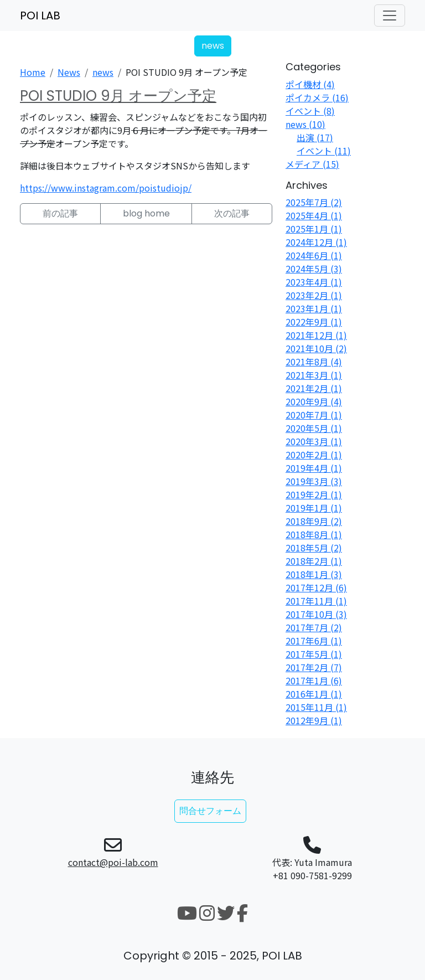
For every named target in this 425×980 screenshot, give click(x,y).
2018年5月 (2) (314, 548)
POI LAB (40, 16)
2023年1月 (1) (314, 308)
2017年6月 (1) (314, 641)
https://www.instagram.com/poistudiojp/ (106, 188)
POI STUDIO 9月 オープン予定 (118, 96)
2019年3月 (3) (314, 481)
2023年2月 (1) (314, 295)
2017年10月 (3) (316, 614)
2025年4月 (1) (314, 215)
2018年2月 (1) (314, 561)
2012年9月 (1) (314, 720)
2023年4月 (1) (314, 282)
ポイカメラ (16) (317, 97)
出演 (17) (315, 137)
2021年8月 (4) (314, 362)
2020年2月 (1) (314, 455)
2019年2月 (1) (314, 494)
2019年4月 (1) (314, 468)
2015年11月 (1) (316, 707)
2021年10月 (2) (316, 348)
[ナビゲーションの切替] (390, 16)
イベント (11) (324, 151)
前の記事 (60, 213)
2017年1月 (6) (314, 680)
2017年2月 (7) (314, 667)
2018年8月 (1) (314, 534)
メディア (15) (312, 164)
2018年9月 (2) (314, 521)
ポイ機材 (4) (310, 84)
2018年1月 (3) (314, 574)
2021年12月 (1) (316, 335)
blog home (146, 213)
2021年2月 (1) (314, 388)
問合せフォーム (210, 811)
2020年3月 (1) (314, 441)
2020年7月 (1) (314, 415)
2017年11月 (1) (316, 601)
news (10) (305, 124)
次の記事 (232, 213)
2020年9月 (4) (314, 401)
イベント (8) (310, 111)
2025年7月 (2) (314, 202)
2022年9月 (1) (314, 322)
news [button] (213, 46)
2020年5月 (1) (314, 428)
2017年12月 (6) (316, 587)
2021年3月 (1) (314, 375)
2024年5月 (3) (314, 269)
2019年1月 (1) (314, 508)
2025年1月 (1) (314, 229)
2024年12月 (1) (316, 242)
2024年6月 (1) (314, 255)
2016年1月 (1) (314, 694)
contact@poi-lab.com (113, 862)
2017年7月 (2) (314, 627)
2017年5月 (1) (314, 654)
